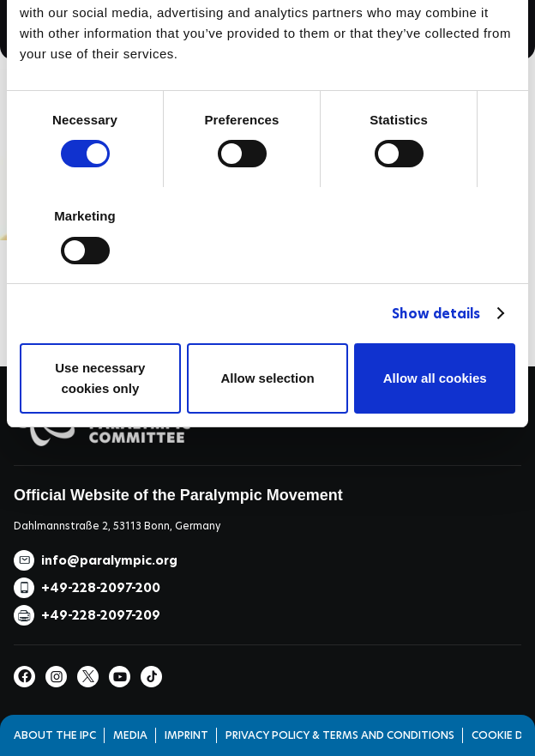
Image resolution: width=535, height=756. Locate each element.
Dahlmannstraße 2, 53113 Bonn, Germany (117, 526)
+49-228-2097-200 (101, 588)
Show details (436, 314)
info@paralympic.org (109, 560)
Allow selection (267, 378)
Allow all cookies (435, 378)
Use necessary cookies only (100, 378)
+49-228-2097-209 (101, 615)
